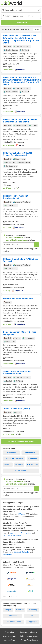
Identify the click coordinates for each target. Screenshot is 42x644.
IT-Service (19, 464)
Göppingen (32, 622)
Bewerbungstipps (9, 636)
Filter (37, 29)
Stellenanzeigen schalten (30, 636)
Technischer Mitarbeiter (14, 458)
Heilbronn (13, 616)
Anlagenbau (11, 452)
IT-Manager (33, 458)
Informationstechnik (15, 30)
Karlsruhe (25, 552)
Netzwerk (8, 464)
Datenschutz (10, 632)
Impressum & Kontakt (29, 632)
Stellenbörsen (10, 640)
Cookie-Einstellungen (29, 640)
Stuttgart (17, 552)
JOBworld (22, 514)
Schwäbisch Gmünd (13, 622)
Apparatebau (30, 452)
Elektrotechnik (21, 471)
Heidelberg (7, 554)
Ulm (31, 616)
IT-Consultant (33, 464)
